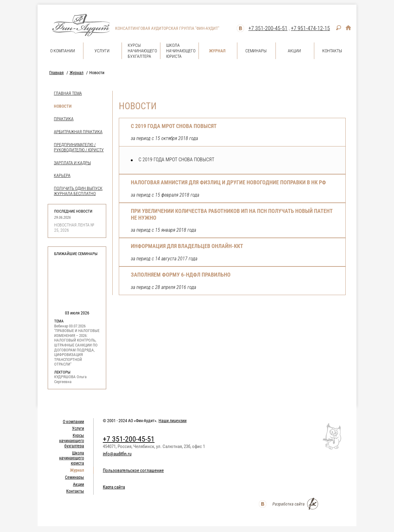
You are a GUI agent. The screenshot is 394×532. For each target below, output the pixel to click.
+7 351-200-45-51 (268, 28)
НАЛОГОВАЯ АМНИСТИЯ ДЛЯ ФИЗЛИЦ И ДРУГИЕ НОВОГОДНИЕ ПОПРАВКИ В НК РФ (228, 182)
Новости (63, 106)
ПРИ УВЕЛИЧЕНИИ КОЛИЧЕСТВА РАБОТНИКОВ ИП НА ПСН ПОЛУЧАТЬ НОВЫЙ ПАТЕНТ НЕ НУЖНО (232, 214)
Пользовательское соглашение (133, 470)
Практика (64, 119)
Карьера (62, 175)
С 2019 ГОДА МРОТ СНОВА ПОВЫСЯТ (174, 126)
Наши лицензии (173, 421)
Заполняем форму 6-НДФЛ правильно (181, 275)
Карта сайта (114, 487)
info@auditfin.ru (117, 454)
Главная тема (68, 93)
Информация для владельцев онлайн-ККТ (187, 246)
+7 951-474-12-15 (310, 28)
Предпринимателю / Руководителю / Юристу (79, 147)
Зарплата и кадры (72, 163)
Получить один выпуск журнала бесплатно (78, 191)
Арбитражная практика (78, 132)
